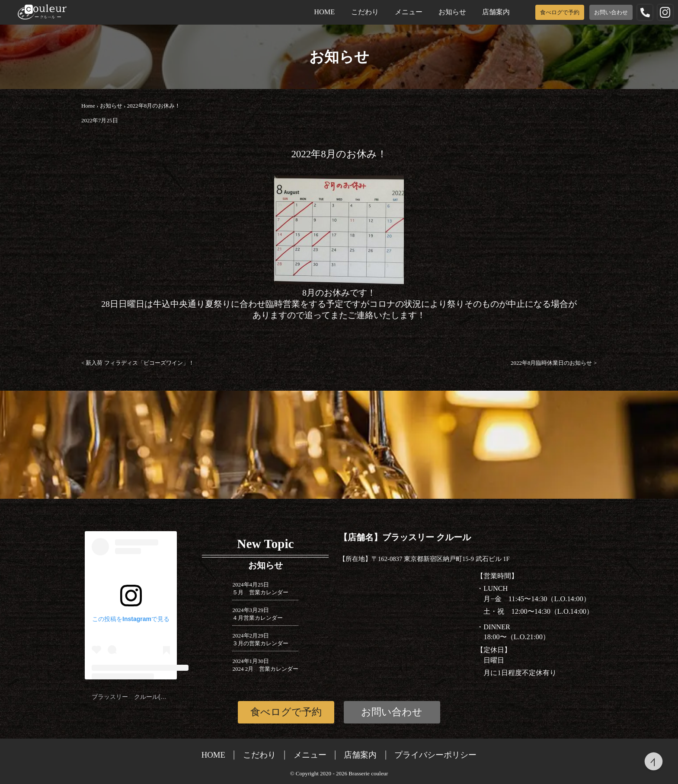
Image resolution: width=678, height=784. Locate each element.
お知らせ (452, 12)
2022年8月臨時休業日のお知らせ (554, 363)
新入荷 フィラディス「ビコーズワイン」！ (138, 363)
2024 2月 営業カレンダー (265, 669)
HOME (324, 12)
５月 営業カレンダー (260, 592)
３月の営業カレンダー (260, 643)
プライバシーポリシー (435, 755)
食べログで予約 (560, 12)
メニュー (409, 12)
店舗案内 (496, 12)
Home (88, 106)
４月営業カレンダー (257, 618)
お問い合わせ (611, 12)
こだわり (365, 12)
